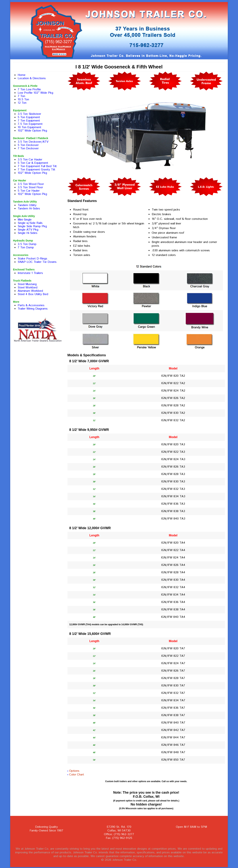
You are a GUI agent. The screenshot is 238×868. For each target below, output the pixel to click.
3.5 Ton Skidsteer (29, 114)
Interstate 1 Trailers (30, 273)
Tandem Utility (27, 205)
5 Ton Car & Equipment (33, 163)
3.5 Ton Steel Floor (30, 187)
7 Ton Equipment (29, 121)
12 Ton (22, 103)
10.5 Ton (23, 100)
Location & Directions (32, 78)
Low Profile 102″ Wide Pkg (35, 93)
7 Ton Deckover (28, 148)
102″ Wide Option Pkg (32, 131)
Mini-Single (25, 220)
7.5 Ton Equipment (30, 124)
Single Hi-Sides (28, 233)
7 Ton (21, 96)
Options (74, 771)
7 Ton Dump (26, 248)
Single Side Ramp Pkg (32, 226)
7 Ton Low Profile (29, 89)
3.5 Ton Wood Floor (31, 184)
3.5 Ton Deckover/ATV (33, 142)
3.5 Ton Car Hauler (30, 160)
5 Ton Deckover (28, 145)
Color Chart (77, 775)
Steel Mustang (27, 284)
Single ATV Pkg (28, 230)
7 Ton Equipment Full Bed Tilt (37, 166)
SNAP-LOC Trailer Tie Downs (37, 262)
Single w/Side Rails (30, 223)
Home (22, 75)
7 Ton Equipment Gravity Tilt (36, 170)
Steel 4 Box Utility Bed (33, 294)
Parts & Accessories (31, 305)
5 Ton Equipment (29, 117)
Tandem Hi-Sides (29, 209)
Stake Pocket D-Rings (32, 259)
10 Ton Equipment (29, 127)
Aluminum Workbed (30, 291)
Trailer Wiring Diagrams (33, 309)
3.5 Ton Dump (27, 244)
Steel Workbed (28, 288)
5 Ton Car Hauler (29, 191)
